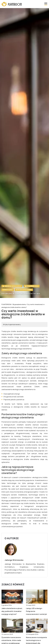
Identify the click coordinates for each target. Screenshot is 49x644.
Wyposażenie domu (24, 290)
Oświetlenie (8, 290)
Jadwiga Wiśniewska (13, 286)
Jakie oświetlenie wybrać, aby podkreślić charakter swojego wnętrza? (12, 611)
